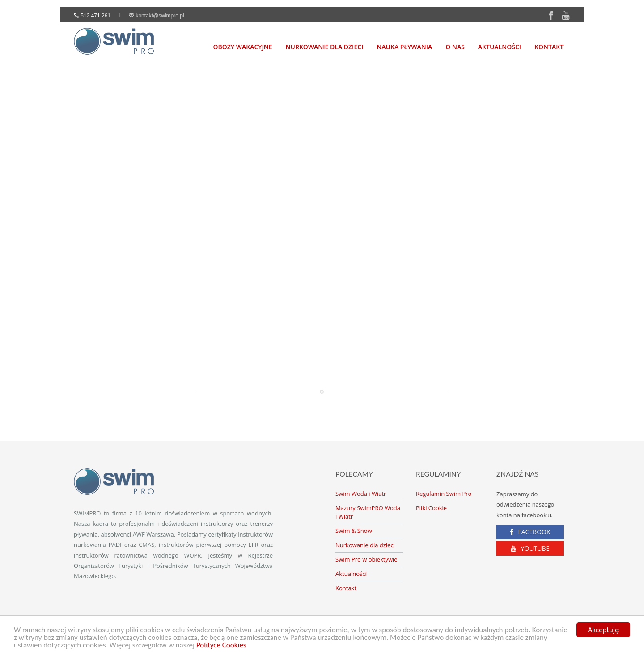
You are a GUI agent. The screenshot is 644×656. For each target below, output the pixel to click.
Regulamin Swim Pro (444, 494)
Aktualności (500, 47)
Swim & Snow (354, 531)
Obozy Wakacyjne (243, 47)
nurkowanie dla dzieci (325, 47)
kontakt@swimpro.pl (157, 16)
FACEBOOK (530, 532)
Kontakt (549, 47)
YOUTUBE (530, 548)
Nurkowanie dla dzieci (365, 545)
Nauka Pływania (404, 47)
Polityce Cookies (221, 645)
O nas (455, 47)
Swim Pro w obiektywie (366, 559)
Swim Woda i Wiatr (361, 494)
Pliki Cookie (431, 508)
